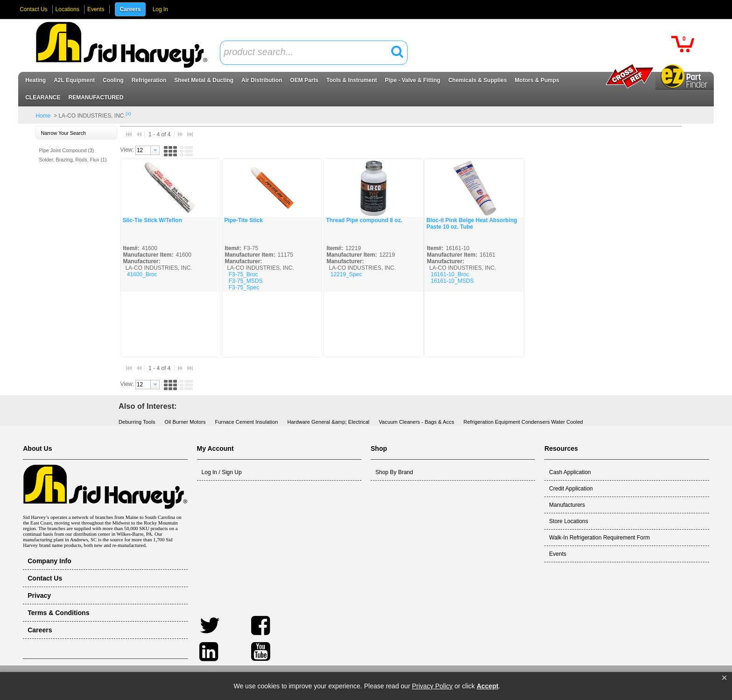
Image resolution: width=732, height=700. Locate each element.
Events (96, 9)
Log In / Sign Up (222, 472)
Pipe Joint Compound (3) (66, 150)
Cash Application (570, 472)
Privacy (39, 595)
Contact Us (33, 9)
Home (43, 116)
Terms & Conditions (58, 613)
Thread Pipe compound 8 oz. (364, 220)
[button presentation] (155, 150)
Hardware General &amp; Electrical (328, 422)
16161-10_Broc (450, 274)
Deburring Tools (137, 422)
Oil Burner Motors (185, 422)
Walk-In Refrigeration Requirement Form (599, 538)
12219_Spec (346, 274)
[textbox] (309, 52)
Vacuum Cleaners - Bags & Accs (416, 422)
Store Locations (568, 521)
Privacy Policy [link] (432, 686)
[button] (724, 678)
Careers (130, 9)
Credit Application (571, 489)
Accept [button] (488, 686)
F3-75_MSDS (246, 281)
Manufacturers (567, 505)
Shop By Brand (394, 472)
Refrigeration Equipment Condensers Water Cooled (523, 422)
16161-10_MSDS (452, 281)
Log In (160, 9)
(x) (128, 114)
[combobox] (314, 53)
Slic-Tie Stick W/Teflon (152, 220)
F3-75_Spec (244, 287)
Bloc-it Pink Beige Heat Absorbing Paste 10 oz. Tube (472, 224)
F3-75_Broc (243, 274)
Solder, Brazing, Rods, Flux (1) (73, 160)
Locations (67, 9)
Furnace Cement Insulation (247, 422)
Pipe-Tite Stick (243, 220)
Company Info (49, 561)
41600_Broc (142, 274)
